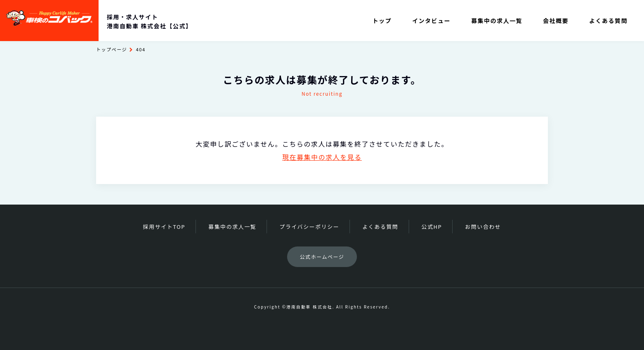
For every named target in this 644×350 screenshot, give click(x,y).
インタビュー (432, 21)
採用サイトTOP (164, 227)
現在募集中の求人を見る (322, 157)
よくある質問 (608, 21)
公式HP (432, 227)
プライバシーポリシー (309, 227)
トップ (382, 21)
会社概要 (556, 21)
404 (141, 49)
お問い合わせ (483, 227)
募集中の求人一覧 (497, 21)
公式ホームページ (322, 257)
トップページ (112, 49)
